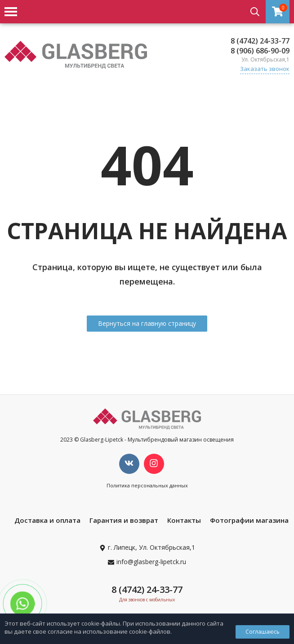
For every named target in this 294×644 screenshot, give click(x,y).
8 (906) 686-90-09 (260, 51)
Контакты (184, 520)
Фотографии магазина (249, 520)
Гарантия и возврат (124, 520)
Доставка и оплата (47, 520)
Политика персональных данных (147, 485)
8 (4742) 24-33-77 (260, 41)
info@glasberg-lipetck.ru (151, 562)
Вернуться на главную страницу (147, 323)
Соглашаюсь (263, 632)
